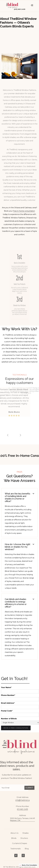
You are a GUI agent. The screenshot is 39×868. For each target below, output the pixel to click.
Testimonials (15, 852)
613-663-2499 (25, 809)
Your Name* (6, 688)
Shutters (24, 841)
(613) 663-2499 (20, 9)
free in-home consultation (24, 211)
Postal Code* (7, 711)
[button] (32, 5)
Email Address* (8, 703)
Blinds (14, 841)
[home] (12, 5)
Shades (25, 836)
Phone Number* (8, 695)
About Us (14, 836)
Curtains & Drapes (20, 846)
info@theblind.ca (25, 800)
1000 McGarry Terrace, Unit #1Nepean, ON (25, 819)
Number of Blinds (9, 719)
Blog (27, 852)
